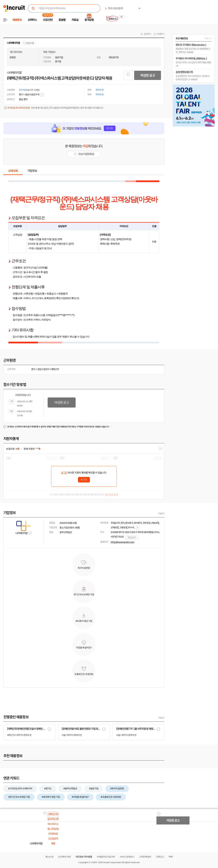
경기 (33, 369)
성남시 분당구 (43, 369)
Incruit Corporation (112, 862)
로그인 (64, 473)
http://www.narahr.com (122, 542)
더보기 (161, 514)
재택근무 (55, 369)
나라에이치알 (13, 43)
